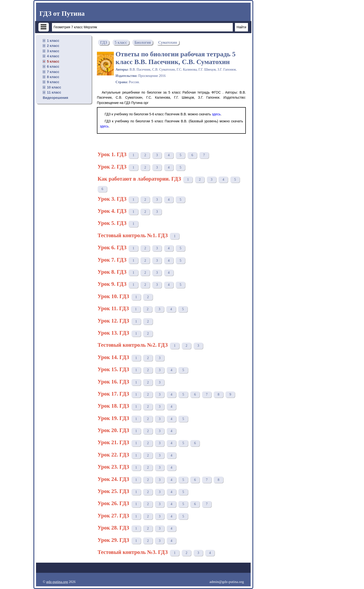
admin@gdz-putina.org (227, 582)
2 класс (53, 46)
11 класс (54, 92)
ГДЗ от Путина (62, 13)
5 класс (53, 61)
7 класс (53, 72)
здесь (216, 114)
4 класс (53, 56)
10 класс (54, 87)
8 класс (53, 77)
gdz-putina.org (57, 582)
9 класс (53, 82)
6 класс (53, 66)
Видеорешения (55, 98)
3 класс (53, 51)
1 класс (53, 41)
